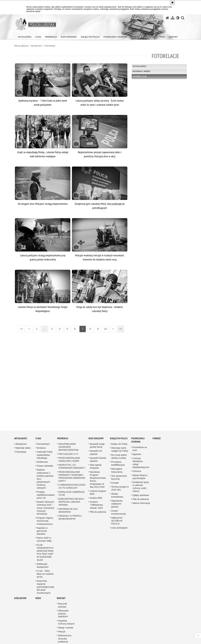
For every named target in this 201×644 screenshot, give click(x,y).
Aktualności (36, 46)
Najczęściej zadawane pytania (117, 494)
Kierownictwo (43, 435)
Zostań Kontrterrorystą (118, 503)
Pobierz (157, 429)
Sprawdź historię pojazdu (98, 450)
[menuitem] (25, 36)
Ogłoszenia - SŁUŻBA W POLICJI (117, 511)
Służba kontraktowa (117, 486)
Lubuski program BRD (98, 483)
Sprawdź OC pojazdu (96, 443)
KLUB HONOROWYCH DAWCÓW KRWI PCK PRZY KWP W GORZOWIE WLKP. (45, 543)
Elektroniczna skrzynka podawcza (65, 629)
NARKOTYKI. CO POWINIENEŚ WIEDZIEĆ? (72, 457)
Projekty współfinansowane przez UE (46, 486)
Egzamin (137, 445)
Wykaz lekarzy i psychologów (140, 467)
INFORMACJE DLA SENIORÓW (68, 501)
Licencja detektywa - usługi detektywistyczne (141, 454)
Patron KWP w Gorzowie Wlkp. (44, 530)
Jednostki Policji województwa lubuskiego (45, 446)
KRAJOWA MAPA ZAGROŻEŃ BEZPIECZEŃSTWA (68, 438)
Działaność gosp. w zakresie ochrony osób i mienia (141, 477)
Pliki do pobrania (98, 503)
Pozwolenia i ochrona (138, 431)
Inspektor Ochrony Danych (66, 613)
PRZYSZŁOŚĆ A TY (68, 445)
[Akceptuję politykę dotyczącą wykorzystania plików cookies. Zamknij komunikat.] (172, 3)
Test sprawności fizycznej (119, 468)
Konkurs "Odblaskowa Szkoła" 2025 (96, 496)
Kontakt (115, 474)
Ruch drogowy (96, 429)
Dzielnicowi (42, 453)
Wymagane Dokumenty (117, 461)
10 (105, 328)
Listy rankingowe (119, 519)
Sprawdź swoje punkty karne (97, 436)
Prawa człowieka (45, 457)
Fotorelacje (50, 46)
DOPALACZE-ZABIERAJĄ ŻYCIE (71, 484)
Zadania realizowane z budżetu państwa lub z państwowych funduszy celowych (45, 470)
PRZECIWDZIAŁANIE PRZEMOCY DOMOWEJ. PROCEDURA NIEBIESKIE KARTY (72, 467)
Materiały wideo (141, 71)
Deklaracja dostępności (43, 556)
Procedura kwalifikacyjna (118, 454)
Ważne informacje (141, 494)
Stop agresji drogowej (96, 457)
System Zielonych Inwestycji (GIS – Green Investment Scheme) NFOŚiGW (45, 499)
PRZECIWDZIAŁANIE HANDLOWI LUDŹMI (69, 450)
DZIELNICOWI (20, 589)
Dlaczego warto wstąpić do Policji (120, 440)
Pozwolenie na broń (140, 439)
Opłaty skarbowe (141, 486)
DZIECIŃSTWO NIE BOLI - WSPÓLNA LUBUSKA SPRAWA (72, 493)
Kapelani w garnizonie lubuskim (42, 522)
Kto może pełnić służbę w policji (119, 447)
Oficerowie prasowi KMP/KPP (63, 604)
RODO (38, 589)
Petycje (62, 622)
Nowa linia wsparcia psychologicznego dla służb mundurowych (45, 578)
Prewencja (63, 429)
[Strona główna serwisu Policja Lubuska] (167, 18)
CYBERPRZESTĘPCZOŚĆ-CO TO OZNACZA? (72, 477)
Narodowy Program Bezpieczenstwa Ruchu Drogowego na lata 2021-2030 (98, 470)
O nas (38, 429)
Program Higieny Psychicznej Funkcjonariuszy (45, 512)
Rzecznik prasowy (63, 596)
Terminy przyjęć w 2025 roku (120, 479)
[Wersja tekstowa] (178, 18)
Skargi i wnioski (66, 618)
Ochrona (137, 462)
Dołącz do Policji (119, 429)
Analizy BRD (96, 489)
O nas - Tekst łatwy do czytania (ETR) (45, 565)
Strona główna (21, 46)
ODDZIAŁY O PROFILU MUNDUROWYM (70, 508)
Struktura (41, 439)
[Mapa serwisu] (173, 18)
